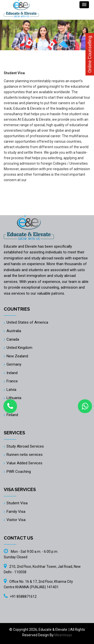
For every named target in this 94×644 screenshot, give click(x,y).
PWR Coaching (19, 472)
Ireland (12, 373)
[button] (84, 5)
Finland (12, 415)
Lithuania (14, 398)
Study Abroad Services (25, 446)
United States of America (27, 322)
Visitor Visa (16, 520)
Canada (13, 339)
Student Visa (17, 503)
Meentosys (63, 635)
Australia (14, 331)
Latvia (11, 390)
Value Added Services (24, 463)
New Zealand (17, 356)
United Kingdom (19, 348)
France (12, 381)
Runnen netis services (25, 455)
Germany (14, 364)
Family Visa (16, 512)
